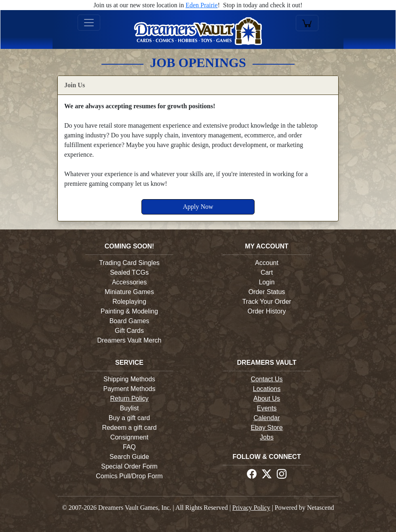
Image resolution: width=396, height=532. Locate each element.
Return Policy (129, 398)
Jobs (267, 437)
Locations (267, 389)
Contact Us (266, 379)
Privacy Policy (251, 508)
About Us (267, 398)
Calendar (267, 418)
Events (267, 408)
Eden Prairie (202, 5)
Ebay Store (266, 428)
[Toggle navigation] (89, 23)
